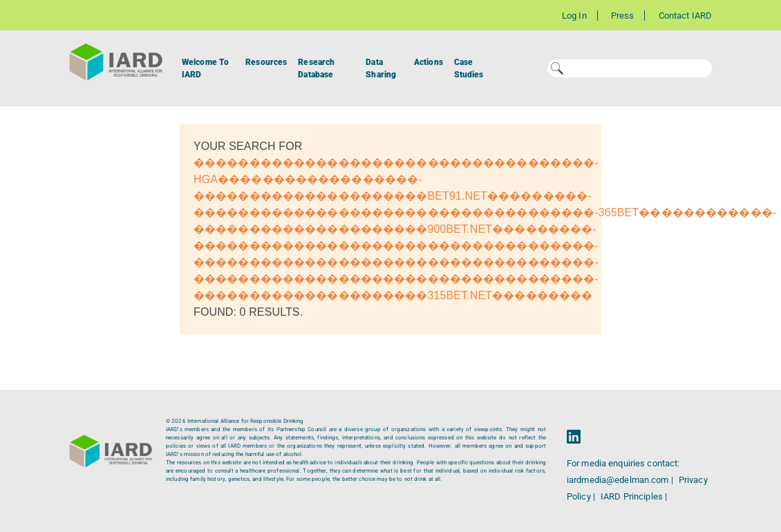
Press (623, 16)
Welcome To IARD (205, 68)
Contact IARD (685, 16)
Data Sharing (381, 68)
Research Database (316, 68)
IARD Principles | (634, 496)
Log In (574, 16)
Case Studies (469, 68)
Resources (266, 62)
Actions (429, 62)
